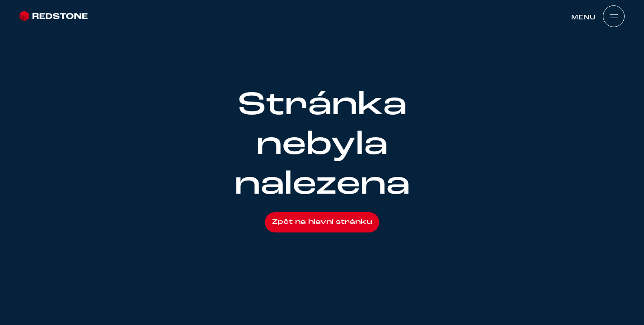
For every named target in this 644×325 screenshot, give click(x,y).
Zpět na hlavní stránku (322, 222)
